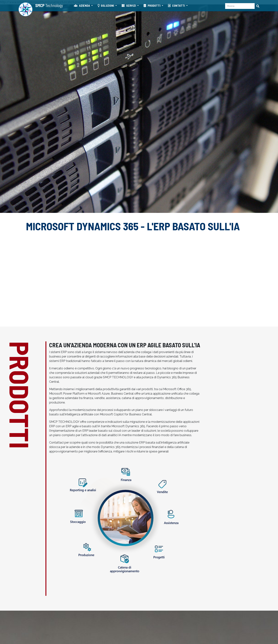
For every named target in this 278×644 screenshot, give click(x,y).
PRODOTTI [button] (152, 5)
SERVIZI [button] (129, 5)
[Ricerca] (240, 6)
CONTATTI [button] (177, 5)
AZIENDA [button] (82, 5)
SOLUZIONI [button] (106, 5)
